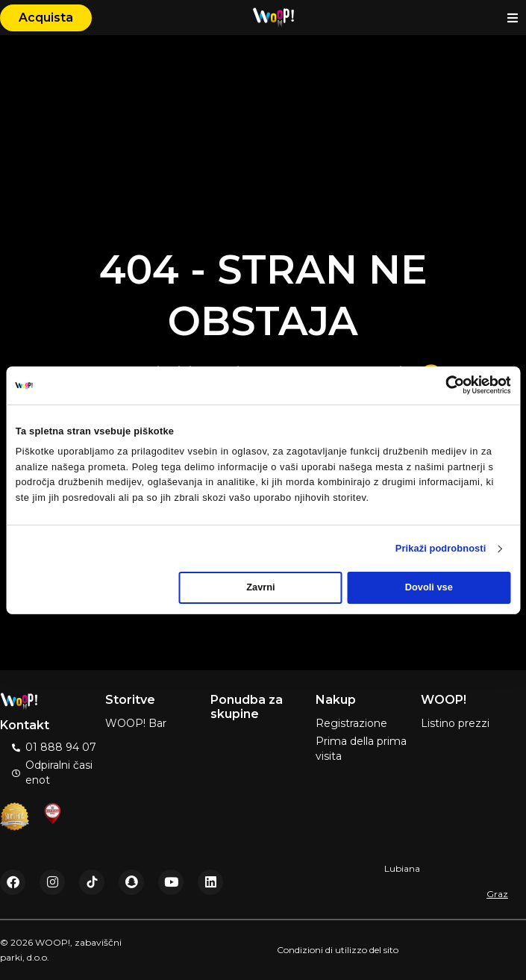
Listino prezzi (455, 723)
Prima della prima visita (361, 749)
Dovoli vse (429, 587)
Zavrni (260, 587)
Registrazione (351, 723)
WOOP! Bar (136, 723)
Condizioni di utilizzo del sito (338, 950)
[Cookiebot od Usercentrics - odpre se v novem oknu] (445, 385)
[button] (513, 18)
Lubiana (402, 868)
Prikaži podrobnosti (441, 548)
